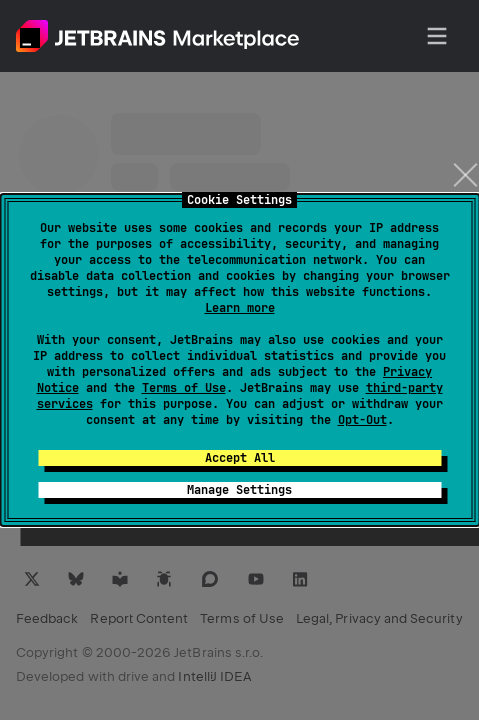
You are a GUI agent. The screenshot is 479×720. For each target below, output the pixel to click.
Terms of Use (184, 388)
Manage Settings (239, 490)
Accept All (240, 458)
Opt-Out (362, 420)
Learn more (240, 308)
